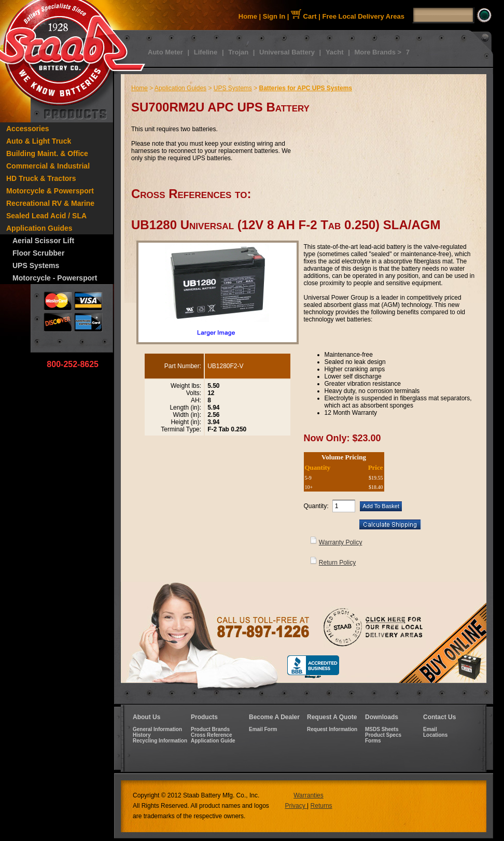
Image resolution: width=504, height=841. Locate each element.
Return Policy (337, 563)
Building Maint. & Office (47, 153)
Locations (435, 735)
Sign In (274, 16)
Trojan (238, 52)
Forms (373, 741)
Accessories (28, 129)
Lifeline (206, 52)
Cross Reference (211, 735)
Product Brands (210, 729)
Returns (321, 806)
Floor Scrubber (38, 253)
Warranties (309, 795)
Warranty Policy (341, 542)
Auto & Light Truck (39, 141)
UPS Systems (36, 265)
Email (430, 729)
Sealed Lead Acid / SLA (46, 216)
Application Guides (39, 228)
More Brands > (378, 52)
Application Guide (213, 741)
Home (248, 16)
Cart (304, 16)
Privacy (296, 806)
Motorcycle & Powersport (50, 191)
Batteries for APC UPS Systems (305, 88)
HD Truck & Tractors (41, 178)
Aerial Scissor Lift (43, 241)
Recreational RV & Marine (50, 203)
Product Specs (383, 735)
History (142, 735)
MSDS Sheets (382, 729)
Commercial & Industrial (48, 166)
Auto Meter (165, 52)
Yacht (335, 52)
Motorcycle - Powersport (55, 278)
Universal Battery (287, 52)
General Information (157, 729)
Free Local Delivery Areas (364, 16)
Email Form (263, 729)
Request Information (332, 729)
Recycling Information (160, 741)
